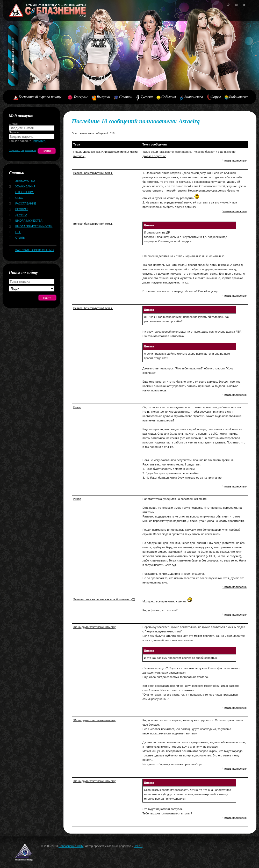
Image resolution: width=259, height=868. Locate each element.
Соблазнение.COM (71, 846)
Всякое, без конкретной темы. (93, 173)
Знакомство (25, 181)
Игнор (77, 407)
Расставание (26, 203)
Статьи (126, 97)
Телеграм (81, 97)
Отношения (25, 192)
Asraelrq (189, 121)
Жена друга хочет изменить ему (94, 627)
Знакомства (194, 97)
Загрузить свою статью (34, 250)
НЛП (18, 232)
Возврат (22, 209)
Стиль (20, 238)
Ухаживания (25, 186)
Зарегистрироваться (22, 150)
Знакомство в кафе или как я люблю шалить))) (104, 599)
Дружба (21, 215)
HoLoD (138, 846)
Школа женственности (34, 226)
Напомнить (39, 141)
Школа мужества (29, 221)
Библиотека (239, 97)
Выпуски (103, 97)
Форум (215, 97)
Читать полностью (235, 161)
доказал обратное (154, 156)
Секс (19, 198)
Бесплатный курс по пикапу (40, 97)
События (169, 97)
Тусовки (147, 97)
